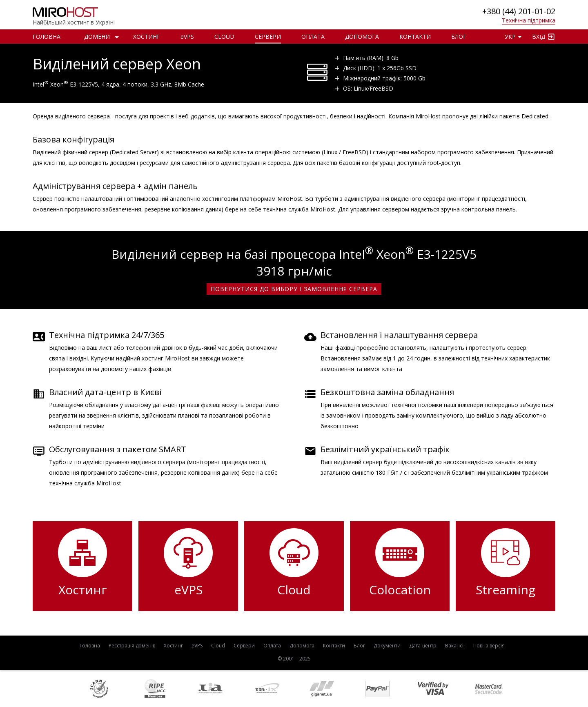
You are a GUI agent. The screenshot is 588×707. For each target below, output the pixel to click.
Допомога (362, 37)
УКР (510, 37)
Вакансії (455, 646)
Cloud (224, 37)
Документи (387, 646)
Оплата (313, 37)
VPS (187, 37)
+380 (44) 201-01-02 (519, 11)
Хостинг (147, 37)
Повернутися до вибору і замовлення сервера (294, 289)
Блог (459, 37)
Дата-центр (423, 646)
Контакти (415, 37)
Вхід (539, 37)
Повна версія (489, 646)
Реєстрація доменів (132, 646)
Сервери (268, 37)
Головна (47, 37)
